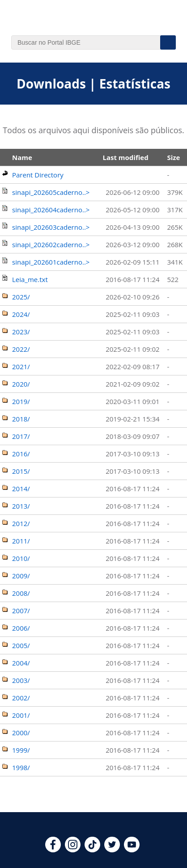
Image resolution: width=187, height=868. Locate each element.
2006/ (21, 628)
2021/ (21, 367)
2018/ (21, 419)
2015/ (21, 471)
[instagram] (73, 850)
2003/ (21, 680)
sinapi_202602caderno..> (51, 244)
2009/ (21, 576)
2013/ (21, 506)
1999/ (21, 750)
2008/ (21, 593)
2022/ (21, 349)
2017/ (21, 436)
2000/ (21, 733)
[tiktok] (92, 850)
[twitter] (112, 850)
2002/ (21, 698)
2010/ (21, 558)
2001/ (21, 715)
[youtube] (132, 850)
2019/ (21, 401)
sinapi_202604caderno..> (51, 210)
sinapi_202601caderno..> (51, 262)
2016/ (21, 454)
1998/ (21, 767)
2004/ (21, 663)
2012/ (21, 523)
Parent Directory (38, 175)
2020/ (21, 384)
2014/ (21, 489)
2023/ (21, 332)
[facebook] (53, 850)
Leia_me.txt (30, 279)
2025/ (21, 297)
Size (173, 157)
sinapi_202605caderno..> (51, 192)
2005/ (21, 645)
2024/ (21, 314)
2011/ (21, 541)
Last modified (125, 157)
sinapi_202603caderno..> (51, 227)
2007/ (21, 611)
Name (22, 157)
